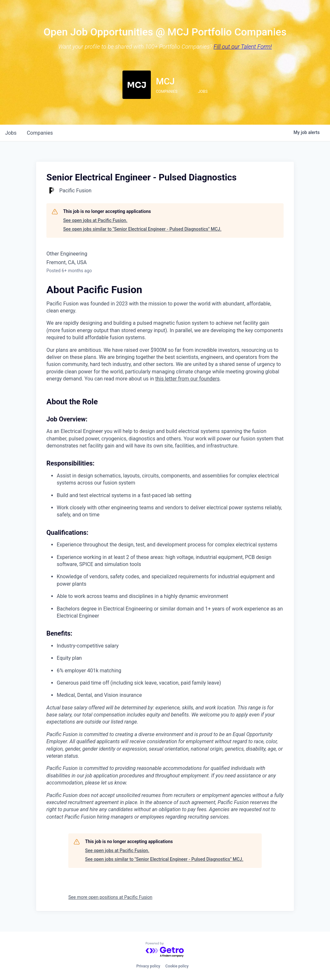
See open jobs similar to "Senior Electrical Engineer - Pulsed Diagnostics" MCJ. (142, 229)
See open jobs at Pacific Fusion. (95, 220)
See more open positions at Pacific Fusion (110, 897)
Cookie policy (177, 966)
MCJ (165, 81)
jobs (11, 133)
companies (40, 133)
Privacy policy (148, 966)
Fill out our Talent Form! (243, 47)
